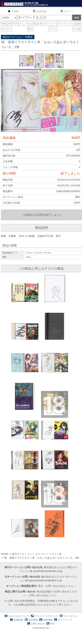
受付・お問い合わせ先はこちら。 (57, 586)
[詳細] (17, 203)
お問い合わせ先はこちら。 (44, 595)
